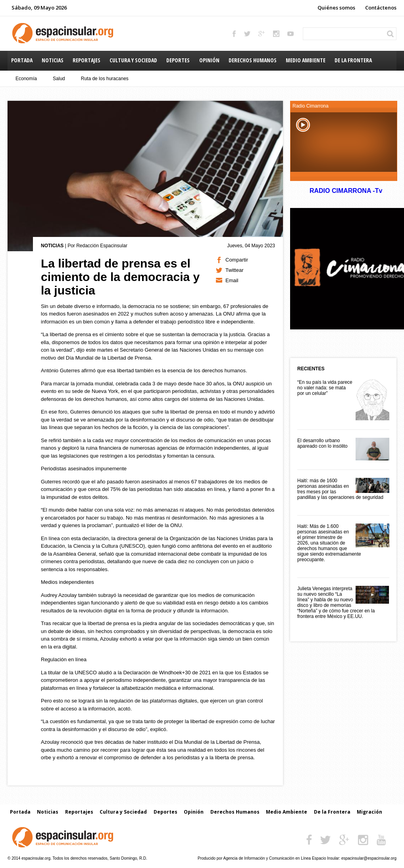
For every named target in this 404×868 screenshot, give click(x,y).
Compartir (237, 260)
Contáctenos (381, 8)
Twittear (235, 270)
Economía (26, 79)
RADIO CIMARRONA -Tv (346, 191)
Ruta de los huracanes (105, 79)
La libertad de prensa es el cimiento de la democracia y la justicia (120, 277)
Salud (59, 79)
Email (232, 280)
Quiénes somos (336, 8)
